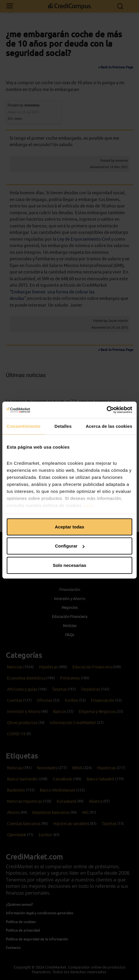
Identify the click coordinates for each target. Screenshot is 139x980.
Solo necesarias (69, 565)
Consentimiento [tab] (24, 426)
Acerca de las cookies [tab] (109, 426)
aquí (88, 505)
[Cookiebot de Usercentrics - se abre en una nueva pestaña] (107, 410)
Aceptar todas (69, 527)
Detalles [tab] (63, 426)
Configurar (70, 546)
